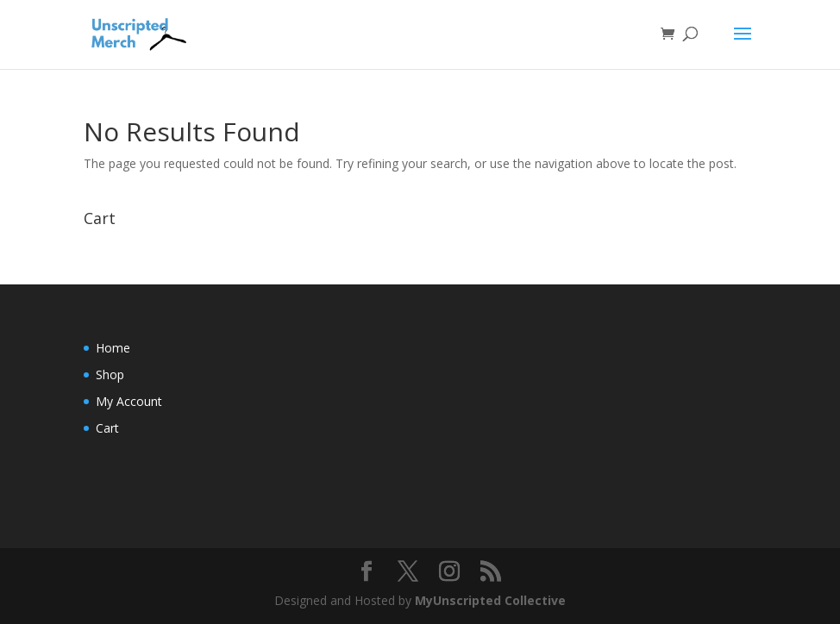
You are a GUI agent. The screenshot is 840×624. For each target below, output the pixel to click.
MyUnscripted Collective (490, 600)
